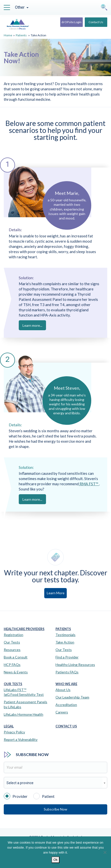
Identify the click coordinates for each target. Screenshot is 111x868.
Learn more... (32, 325)
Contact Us (96, 22)
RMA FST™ (89, 484)
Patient (44, 796)
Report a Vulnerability (21, 739)
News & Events (16, 672)
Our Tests (12, 642)
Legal (9, 726)
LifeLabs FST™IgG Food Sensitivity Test (24, 692)
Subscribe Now (55, 809)
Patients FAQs (67, 672)
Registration (13, 635)
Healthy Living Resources (75, 665)
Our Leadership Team (72, 697)
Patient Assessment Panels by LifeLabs (25, 704)
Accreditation (66, 705)
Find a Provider (67, 657)
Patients (21, 35)
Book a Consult (16, 657)
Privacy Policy (14, 732)
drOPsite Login (71, 22)
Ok (56, 860)
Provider (16, 796)
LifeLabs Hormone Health (23, 714)
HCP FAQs (12, 665)
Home (8, 35)
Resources (12, 650)
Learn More (56, 593)
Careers (62, 712)
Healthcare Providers (24, 629)
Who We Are (66, 684)
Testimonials (65, 635)
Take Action (65, 642)
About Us (63, 690)
